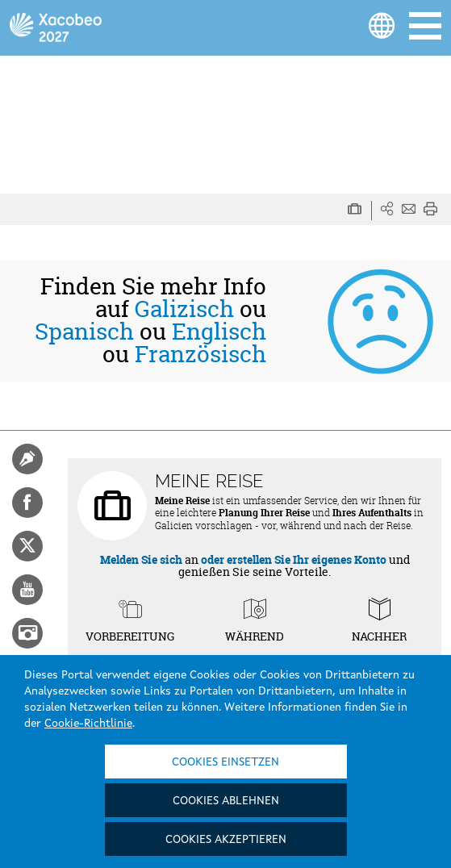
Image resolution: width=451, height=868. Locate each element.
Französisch (200, 354)
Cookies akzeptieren (226, 840)
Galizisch (184, 309)
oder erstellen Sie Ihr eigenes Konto (294, 559)
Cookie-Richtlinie (88, 724)
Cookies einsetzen (225, 762)
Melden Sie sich (141, 559)
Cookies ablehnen (226, 801)
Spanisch (84, 332)
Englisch (219, 332)
